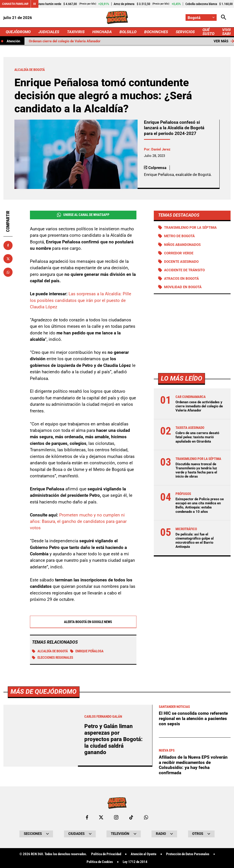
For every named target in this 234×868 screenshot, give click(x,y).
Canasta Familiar (15, 4)
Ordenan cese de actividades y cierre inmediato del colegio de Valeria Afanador (199, 406)
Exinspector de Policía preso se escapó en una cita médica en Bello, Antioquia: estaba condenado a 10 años (200, 505)
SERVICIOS (185, 32)
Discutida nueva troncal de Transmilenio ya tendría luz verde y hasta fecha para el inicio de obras (196, 470)
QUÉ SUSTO (208, 32)
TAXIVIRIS (76, 32)
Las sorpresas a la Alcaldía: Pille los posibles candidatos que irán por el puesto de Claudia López (81, 300)
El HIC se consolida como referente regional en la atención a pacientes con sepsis (193, 846)
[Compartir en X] (8, 259)
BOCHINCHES (156, 32)
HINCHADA (102, 32)
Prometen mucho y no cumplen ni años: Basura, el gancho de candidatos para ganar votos (78, 521)
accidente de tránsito (184, 270)
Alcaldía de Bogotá (50, 651)
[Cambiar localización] (201, 17)
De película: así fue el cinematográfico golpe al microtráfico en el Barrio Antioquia (195, 541)
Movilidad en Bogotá (183, 287)
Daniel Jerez (161, 149)
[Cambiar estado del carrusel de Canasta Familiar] (35, 4)
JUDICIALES (49, 32)
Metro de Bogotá (179, 236)
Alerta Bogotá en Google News (83, 622)
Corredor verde (179, 253)
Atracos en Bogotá (181, 279)
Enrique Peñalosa (87, 651)
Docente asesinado (181, 262)
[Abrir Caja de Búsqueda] (224, 17)
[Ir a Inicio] (117, 17)
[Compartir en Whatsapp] (8, 272)
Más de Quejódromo (44, 819)
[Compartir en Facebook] (8, 245)
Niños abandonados (182, 245)
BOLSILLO (128, 32)
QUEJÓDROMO (18, 32)
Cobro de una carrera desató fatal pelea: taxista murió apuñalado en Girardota (197, 437)
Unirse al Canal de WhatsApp (83, 215)
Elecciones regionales (53, 658)
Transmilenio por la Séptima (190, 228)
